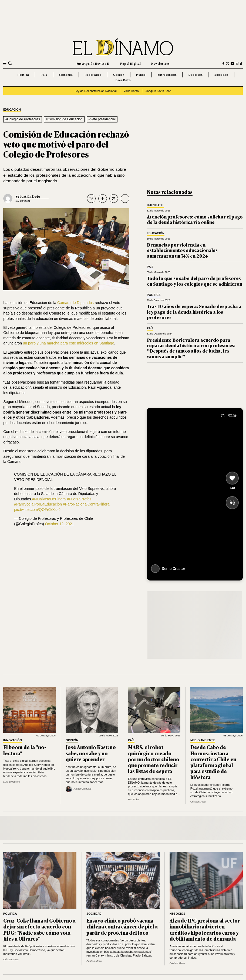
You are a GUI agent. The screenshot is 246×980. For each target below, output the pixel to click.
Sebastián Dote (28, 196)
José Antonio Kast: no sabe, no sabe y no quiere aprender (91, 753)
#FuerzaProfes (79, 499)
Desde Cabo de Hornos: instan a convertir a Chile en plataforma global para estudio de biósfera (213, 762)
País (44, 75)
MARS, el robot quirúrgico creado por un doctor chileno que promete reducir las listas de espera (154, 759)
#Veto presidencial (102, 119)
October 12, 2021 (60, 524)
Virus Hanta (131, 91)
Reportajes (93, 75)
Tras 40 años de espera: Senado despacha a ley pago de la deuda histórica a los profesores (194, 312)
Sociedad (221, 75)
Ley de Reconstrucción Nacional (96, 91)
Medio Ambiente (203, 740)
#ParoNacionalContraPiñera (86, 504)
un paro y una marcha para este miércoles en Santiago (69, 343)
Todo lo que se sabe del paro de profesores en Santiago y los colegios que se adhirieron (195, 281)
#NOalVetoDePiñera (49, 499)
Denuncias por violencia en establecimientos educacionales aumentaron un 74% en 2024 (182, 250)
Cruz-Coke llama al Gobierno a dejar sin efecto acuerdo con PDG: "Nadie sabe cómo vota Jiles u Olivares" (39, 929)
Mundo (141, 75)
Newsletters (160, 63)
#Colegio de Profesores (22, 119)
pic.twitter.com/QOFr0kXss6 (37, 510)
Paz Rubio (134, 800)
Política (23, 75)
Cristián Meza (198, 802)
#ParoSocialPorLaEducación (38, 504)
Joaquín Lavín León (158, 91)
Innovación (13, 740)
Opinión (119, 75)
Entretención (167, 75)
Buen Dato (123, 80)
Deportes (196, 75)
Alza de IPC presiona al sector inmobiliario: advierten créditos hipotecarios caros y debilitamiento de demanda (205, 929)
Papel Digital (130, 63)
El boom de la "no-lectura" (25, 750)
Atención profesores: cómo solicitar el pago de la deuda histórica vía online (195, 219)
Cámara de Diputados (75, 303)
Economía (66, 75)
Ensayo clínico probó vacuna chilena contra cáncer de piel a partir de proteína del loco (122, 926)
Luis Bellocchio (12, 782)
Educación (12, 110)
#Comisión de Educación (64, 119)
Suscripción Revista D (93, 63)
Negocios (177, 914)
